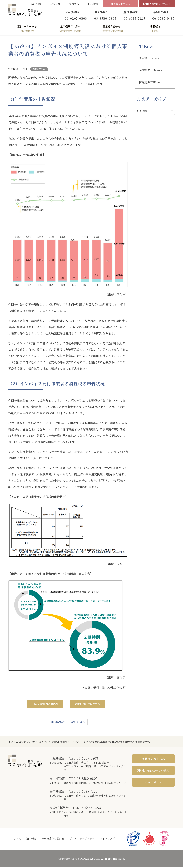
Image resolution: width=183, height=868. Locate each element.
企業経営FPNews (150, 71)
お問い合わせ (153, 783)
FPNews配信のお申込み (157, 4)
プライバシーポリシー (82, 839)
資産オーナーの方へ (28, 29)
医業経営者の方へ (113, 29)
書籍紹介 (155, 29)
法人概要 (36, 4)
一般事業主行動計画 (53, 839)
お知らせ (55, 4)
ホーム (17, 839)
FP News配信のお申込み (153, 771)
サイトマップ (107, 839)
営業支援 (74, 4)
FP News (146, 47)
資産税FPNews (39, 70)
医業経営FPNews (150, 83)
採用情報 (93, 4)
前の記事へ (58, 723)
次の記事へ (78, 723)
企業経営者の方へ (70, 29)
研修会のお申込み (120, 4)
